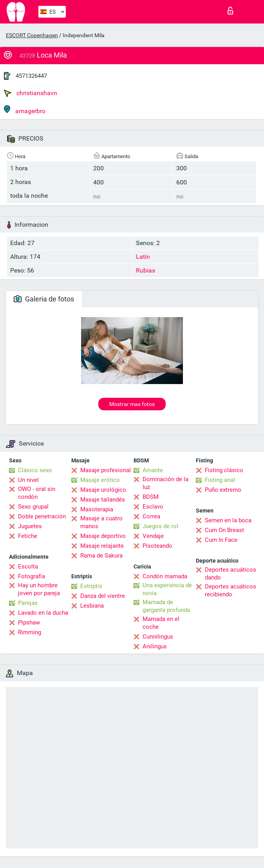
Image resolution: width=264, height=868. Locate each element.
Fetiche (28, 536)
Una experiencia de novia (167, 589)
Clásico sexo (35, 470)
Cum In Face (221, 540)
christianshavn (31, 93)
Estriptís (91, 586)
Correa (151, 516)
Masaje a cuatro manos (101, 522)
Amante (153, 470)
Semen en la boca (228, 520)
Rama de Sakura (101, 556)
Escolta (28, 567)
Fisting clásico (224, 470)
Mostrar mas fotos (132, 404)
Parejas (28, 603)
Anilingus (155, 646)
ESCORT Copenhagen (32, 35)
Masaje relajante (102, 546)
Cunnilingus (158, 637)
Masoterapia (97, 509)
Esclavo (153, 507)
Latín (143, 257)
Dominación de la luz (165, 483)
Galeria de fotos (44, 299)
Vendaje (153, 536)
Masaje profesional (106, 470)
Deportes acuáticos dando (231, 574)
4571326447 (31, 76)
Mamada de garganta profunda (166, 606)
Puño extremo (223, 490)
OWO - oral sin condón (37, 493)
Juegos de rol (160, 526)
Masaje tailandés (103, 500)
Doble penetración (42, 516)
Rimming (30, 632)
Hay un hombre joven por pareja (39, 589)
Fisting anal (220, 480)
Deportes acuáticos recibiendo (231, 590)
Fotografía (32, 576)
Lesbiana (92, 606)
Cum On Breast (224, 530)
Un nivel (28, 480)
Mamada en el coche (161, 623)
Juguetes (30, 526)
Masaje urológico (103, 490)
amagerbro (25, 110)
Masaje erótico (100, 480)
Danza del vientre (103, 596)
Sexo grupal (33, 507)
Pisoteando (157, 546)
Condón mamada (165, 576)
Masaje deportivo (103, 536)
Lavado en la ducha (43, 613)
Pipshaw (29, 623)
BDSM (151, 497)
